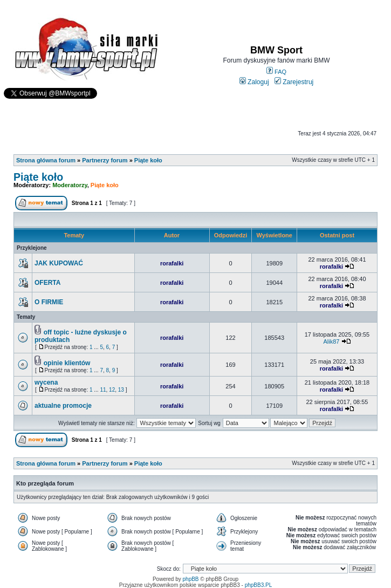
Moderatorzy (70, 185)
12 (112, 390)
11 (103, 390)
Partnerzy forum (105, 160)
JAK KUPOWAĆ (59, 263)
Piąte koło (148, 160)
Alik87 (331, 341)
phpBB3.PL (259, 585)
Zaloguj (254, 82)
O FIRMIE (49, 302)
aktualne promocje (63, 406)
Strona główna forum (46, 160)
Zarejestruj (294, 82)
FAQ (276, 72)
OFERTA (47, 283)
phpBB (191, 579)
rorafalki (172, 263)
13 (121, 390)
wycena (46, 382)
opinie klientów (67, 363)
